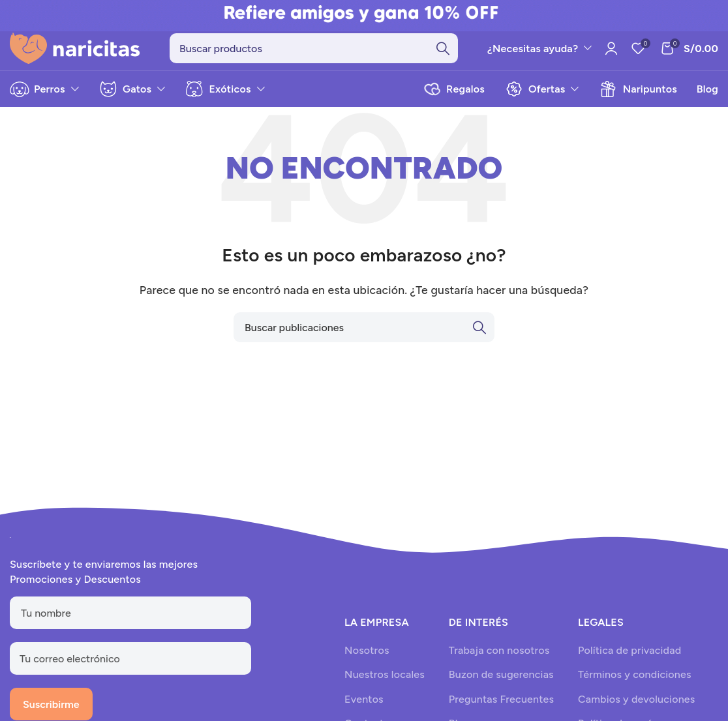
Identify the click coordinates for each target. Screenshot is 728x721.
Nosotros (367, 657)
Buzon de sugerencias (501, 682)
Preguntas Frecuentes (501, 706)
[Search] (314, 52)
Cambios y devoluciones (636, 706)
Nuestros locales (385, 682)
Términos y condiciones (635, 682)
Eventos (364, 706)
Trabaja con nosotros (499, 657)
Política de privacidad (629, 657)
